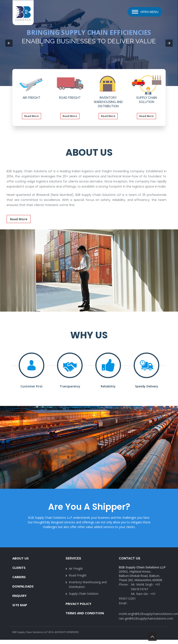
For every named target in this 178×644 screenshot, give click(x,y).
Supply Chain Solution (84, 594)
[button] (9, 43)
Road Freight (78, 575)
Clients (19, 568)
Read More (32, 116)
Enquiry (19, 596)
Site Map (20, 605)
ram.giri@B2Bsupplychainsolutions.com (146, 618)
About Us (21, 558)
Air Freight (76, 568)
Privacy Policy (78, 604)
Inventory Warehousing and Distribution (88, 584)
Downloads (23, 586)
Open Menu (149, 12)
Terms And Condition (85, 613)
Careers (19, 577)
